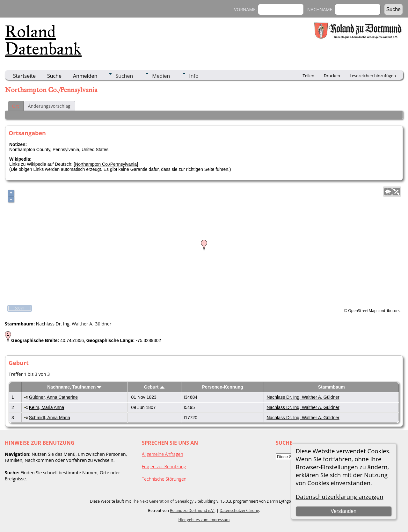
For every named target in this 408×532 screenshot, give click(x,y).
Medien (161, 76)
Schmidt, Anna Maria (50, 418)
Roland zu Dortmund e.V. (192, 510)
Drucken (332, 76)
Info (194, 76)
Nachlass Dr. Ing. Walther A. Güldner (303, 397)
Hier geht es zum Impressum (204, 520)
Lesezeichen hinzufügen (373, 76)
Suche (54, 76)
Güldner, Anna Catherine (53, 397)
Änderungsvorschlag (49, 106)
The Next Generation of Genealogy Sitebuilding (174, 501)
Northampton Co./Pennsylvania (106, 164)
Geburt (154, 387)
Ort (16, 106)
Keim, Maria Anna (47, 407)
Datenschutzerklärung (239, 510)
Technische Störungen (164, 479)
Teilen (309, 76)
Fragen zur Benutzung (164, 466)
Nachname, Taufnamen (74, 387)
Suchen (124, 76)
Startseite (24, 76)
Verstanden (343, 511)
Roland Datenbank (43, 40)
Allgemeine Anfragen (163, 454)
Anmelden (85, 76)
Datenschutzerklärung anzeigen (340, 496)
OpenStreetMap (362, 311)
